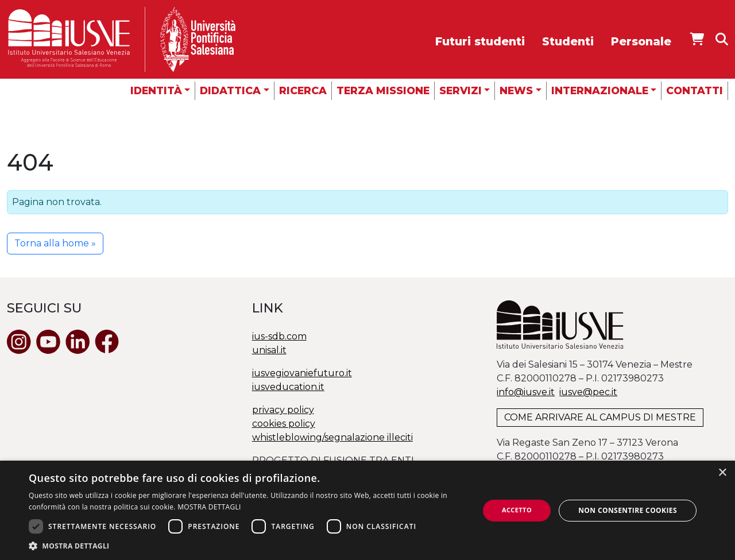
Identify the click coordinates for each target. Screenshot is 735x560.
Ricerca (303, 90)
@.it (588, 392)
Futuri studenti (480, 41)
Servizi (461, 90)
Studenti (568, 41)
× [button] (722, 473)
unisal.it (269, 350)
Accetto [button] (517, 510)
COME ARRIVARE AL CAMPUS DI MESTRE (600, 417)
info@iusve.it (526, 392)
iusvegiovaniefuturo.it (302, 373)
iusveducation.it (288, 387)
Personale (641, 41)
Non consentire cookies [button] (628, 510)
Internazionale (600, 90)
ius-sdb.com (279, 336)
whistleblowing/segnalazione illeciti (332, 437)
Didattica (230, 90)
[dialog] (367, 510)
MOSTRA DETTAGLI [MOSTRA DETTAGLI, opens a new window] (209, 507)
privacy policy (283, 410)
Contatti (695, 90)
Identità (156, 90)
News (516, 90)
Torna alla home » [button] (55, 243)
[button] (247, 546)
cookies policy (284, 424)
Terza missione (383, 90)
